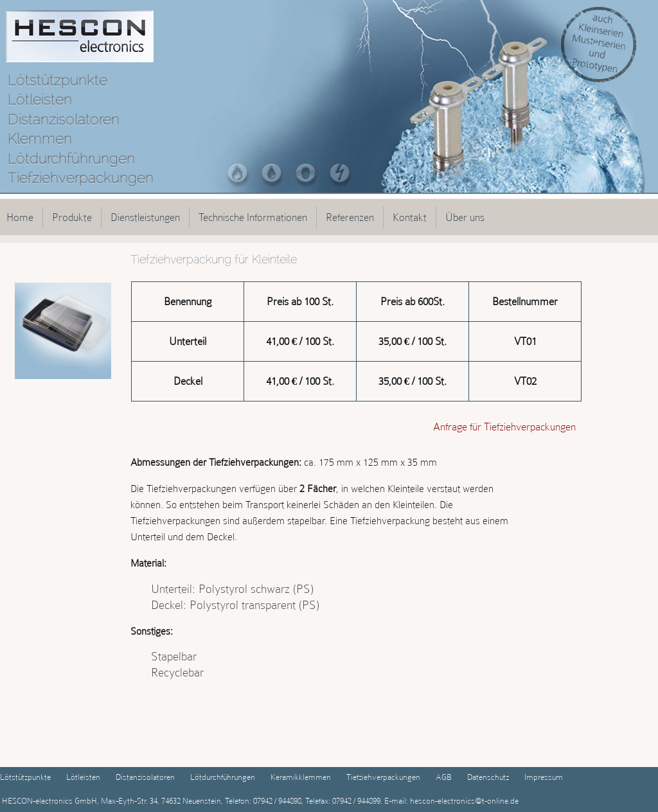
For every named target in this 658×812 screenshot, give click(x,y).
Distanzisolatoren (145, 777)
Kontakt (410, 217)
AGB (444, 777)
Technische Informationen (253, 217)
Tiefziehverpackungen (383, 777)
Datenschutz (488, 777)
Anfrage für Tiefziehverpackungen (504, 427)
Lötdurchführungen (223, 777)
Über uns (465, 217)
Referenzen (350, 217)
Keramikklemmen (301, 777)
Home (20, 217)
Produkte (72, 217)
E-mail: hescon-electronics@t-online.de (450, 801)
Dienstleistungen (145, 217)
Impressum (544, 777)
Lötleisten (83, 777)
